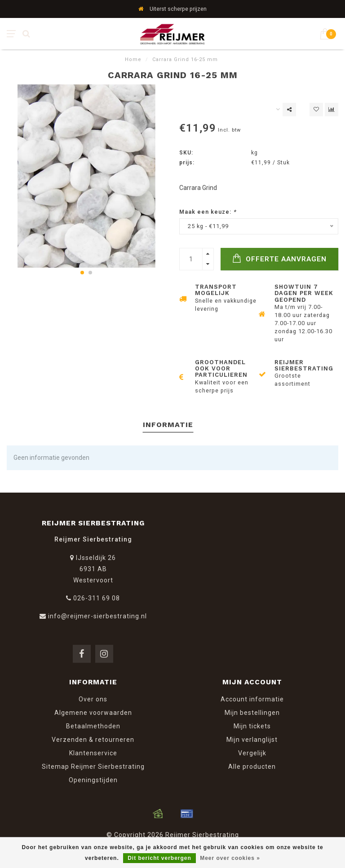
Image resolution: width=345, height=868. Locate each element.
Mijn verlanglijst (252, 740)
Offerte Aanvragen (279, 258)
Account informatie (252, 699)
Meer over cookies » (230, 858)
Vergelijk (252, 753)
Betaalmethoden (93, 726)
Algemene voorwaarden (93, 713)
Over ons (93, 699)
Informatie (168, 425)
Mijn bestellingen (252, 713)
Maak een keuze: (208, 212)
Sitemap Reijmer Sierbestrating (93, 767)
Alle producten (252, 767)
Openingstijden (93, 780)
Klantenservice (93, 753)
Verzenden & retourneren (93, 740)
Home (133, 59)
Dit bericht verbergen (159, 858)
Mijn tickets (252, 726)
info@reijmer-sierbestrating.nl (97, 616)
